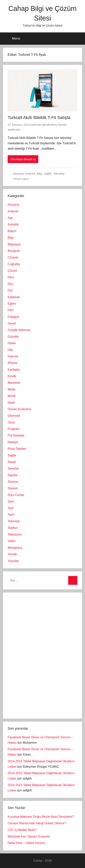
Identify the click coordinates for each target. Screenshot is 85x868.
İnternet (13, 356)
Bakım (12, 231)
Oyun (11, 422)
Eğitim (12, 304)
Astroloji (13, 224)
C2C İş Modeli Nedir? (22, 830)
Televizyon (15, 534)
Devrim (62, 125)
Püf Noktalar (16, 435)
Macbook (14, 383)
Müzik (12, 396)
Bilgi (39, 174)
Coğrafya (14, 264)
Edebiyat (14, 297)
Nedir (11, 403)
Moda (11, 389)
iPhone (12, 363)
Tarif (11, 508)
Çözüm (13, 271)
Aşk (10, 218)
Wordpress (15, 548)
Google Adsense (19, 330)
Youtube (13, 561)
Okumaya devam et (23, 159)
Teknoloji (59, 174)
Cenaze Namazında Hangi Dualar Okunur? (37, 823)
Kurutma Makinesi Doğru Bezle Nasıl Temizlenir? (41, 817)
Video (12, 541)
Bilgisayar (14, 244)
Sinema (13, 482)
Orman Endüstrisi (20, 409)
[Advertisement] (36, 655)
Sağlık (48, 174)
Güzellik (13, 337)
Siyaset (13, 488)
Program (13, 429)
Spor (11, 501)
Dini (10, 284)
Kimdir (12, 376)
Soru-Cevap (16, 495)
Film (11, 310)
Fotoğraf (13, 317)
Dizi (10, 290)
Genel (12, 323)
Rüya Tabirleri (17, 449)
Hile (10, 350)
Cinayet (13, 257)
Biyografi (14, 251)
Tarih (11, 515)
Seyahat (13, 468)
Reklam (13, 442)
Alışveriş (18, 174)
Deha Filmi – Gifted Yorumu (26, 843)
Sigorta (13, 475)
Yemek (12, 554)
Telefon (13, 528)
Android (30, 174)
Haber (12, 343)
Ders (11, 277)
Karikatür (14, 370)
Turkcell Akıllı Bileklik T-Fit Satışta (39, 118)
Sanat (12, 462)
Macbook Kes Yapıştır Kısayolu (29, 836)
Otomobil (14, 416)
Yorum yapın (21, 179)
